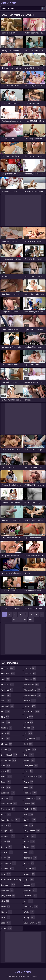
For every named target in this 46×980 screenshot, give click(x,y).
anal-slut (7, 690)
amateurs (8, 674)
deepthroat (9, 760)
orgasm (30, 749)
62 (25, 620)
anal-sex (8, 684)
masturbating (32, 690)
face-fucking (9, 804)
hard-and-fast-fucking (11, 880)
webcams (31, 896)
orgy (29, 755)
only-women (32, 739)
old (28, 733)
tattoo (30, 847)
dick (6, 766)
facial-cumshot (10, 820)
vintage (30, 874)
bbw (5, 717)
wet (28, 901)
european (8, 793)
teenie (29, 863)
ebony (7, 776)
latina (7, 928)
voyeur (29, 885)
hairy (6, 858)
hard (6, 874)
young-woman (33, 923)
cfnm (6, 733)
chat (5, 739)
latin (6, 923)
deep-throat (9, 755)
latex (6, 917)
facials (6, 825)
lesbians (30, 674)
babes (6, 701)
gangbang (8, 836)
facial (6, 814)
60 (14, 620)
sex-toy (30, 820)
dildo (6, 771)
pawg (29, 782)
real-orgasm (32, 798)
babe (6, 695)
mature (30, 701)
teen (29, 852)
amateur (8, 668)
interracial (8, 885)
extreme (7, 798)
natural (30, 706)
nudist (29, 728)
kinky (6, 906)
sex (29, 814)
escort (6, 782)
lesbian (30, 668)
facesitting (8, 809)
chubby (7, 744)
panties (30, 760)
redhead (31, 809)
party (29, 771)
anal (6, 679)
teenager (30, 858)
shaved (30, 836)
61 (20, 620)
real (29, 787)
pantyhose (31, 766)
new (29, 717)
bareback (7, 706)
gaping (7, 847)
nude (29, 722)
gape (6, 841)
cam (6, 722)
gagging (7, 831)
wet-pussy (31, 906)
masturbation (33, 695)
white (29, 912)
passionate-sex (33, 776)
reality (30, 804)
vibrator (30, 869)
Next (31, 620)
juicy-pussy (8, 896)
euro (6, 787)
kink (5, 901)
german (7, 852)
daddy (6, 749)
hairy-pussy (8, 863)
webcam (30, 890)
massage (30, 679)
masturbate (31, 684)
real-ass (30, 793)
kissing (6, 912)
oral (29, 744)
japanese (7, 890)
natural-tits (32, 711)
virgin (29, 879)
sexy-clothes (32, 831)
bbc (5, 711)
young (30, 917)
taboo (29, 841)
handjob (8, 869)
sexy (29, 825)
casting (7, 728)
